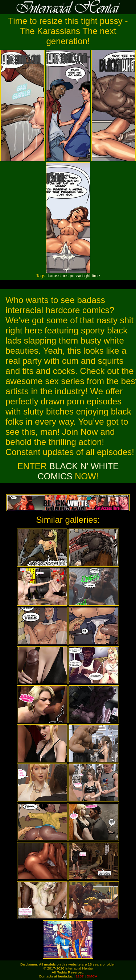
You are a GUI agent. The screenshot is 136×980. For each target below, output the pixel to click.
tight (86, 276)
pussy (75, 276)
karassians (58, 276)
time (96, 276)
